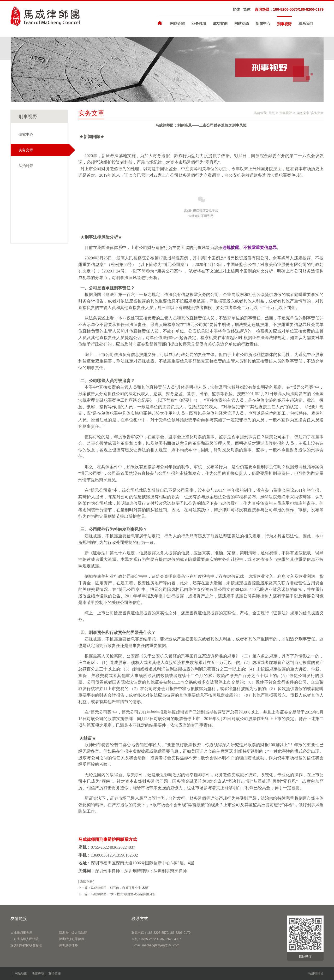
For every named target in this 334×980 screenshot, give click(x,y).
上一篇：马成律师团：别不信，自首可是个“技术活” (114, 888)
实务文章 (303, 113)
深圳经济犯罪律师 (71, 939)
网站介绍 (177, 23)
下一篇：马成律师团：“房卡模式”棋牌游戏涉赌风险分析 (117, 894)
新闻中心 (263, 23)
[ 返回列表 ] (86, 882)
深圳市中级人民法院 (73, 933)
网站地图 (21, 973)
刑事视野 (284, 24)
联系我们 (306, 23)
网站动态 (242, 23)
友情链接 (55, 973)
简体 (236, 9)
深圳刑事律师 (68, 945)
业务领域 (199, 23)
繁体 (247, 9)
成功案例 (220, 23)
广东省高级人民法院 (25, 939)
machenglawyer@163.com (161, 945)
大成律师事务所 (21, 933)
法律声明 (38, 973)
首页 (272, 113)
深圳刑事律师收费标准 (26, 945)
